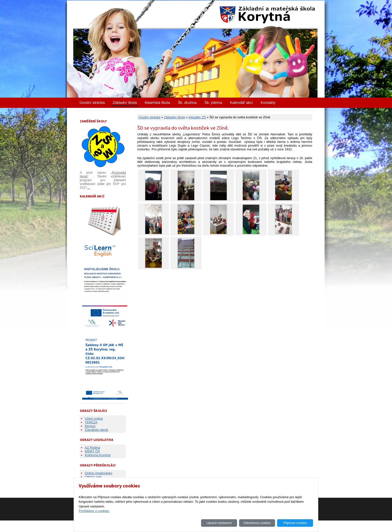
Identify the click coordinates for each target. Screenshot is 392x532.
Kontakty (268, 102)
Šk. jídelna (213, 102)
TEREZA (91, 422)
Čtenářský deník (96, 430)
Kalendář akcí (241, 102)
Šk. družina (187, 102)
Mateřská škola (157, 102)
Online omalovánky (99, 473)
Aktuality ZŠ (197, 117)
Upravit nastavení (219, 523)
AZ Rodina (92, 448)
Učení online (94, 419)
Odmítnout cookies (257, 523)
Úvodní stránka (92, 102)
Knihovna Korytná (98, 455)
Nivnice (90, 426)
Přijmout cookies (295, 523)
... (88, 188)
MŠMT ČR (92, 451)
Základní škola (125, 102)
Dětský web (93, 477)
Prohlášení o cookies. (94, 511)
